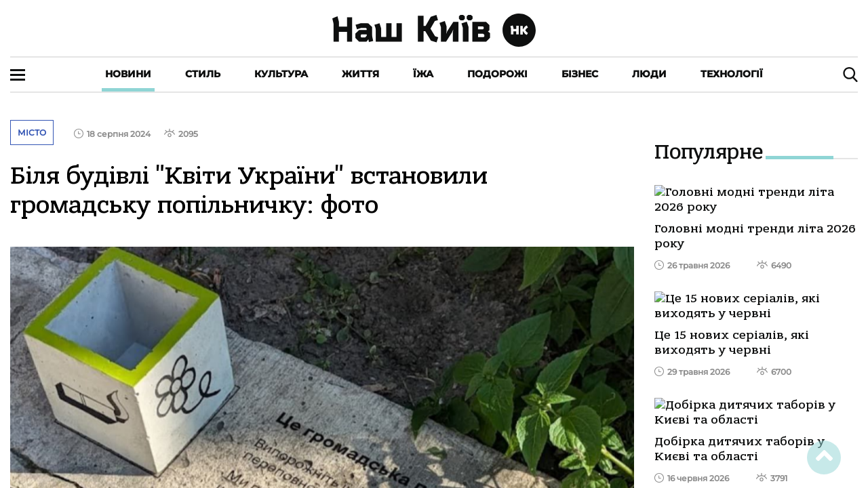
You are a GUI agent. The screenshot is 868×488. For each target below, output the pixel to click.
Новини (128, 74)
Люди (649, 74)
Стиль (203, 74)
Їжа (423, 74)
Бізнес (580, 74)
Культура (281, 74)
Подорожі (497, 74)
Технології (732, 74)
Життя (360, 74)
